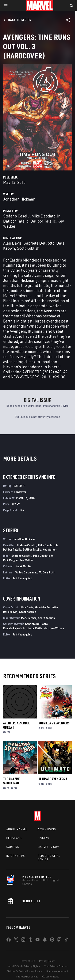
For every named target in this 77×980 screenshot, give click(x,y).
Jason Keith (35, 628)
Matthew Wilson (54, 628)
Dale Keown (10, 612)
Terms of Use (28, 961)
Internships (16, 856)
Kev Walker (50, 549)
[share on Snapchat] (45, 940)
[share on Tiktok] (66, 940)
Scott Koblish (28, 248)
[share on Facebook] (9, 941)
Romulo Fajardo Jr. (14, 628)
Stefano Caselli (16, 216)
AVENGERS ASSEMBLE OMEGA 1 (16, 725)
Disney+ (44, 838)
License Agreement (57, 971)
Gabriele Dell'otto (39, 243)
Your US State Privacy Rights (24, 966)
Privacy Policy (47, 961)
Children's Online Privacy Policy (24, 971)
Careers (13, 847)
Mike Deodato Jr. (46, 216)
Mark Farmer (29, 618)
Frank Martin (24, 566)
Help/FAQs (14, 838)
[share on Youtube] (38, 940)
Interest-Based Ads (27, 977)
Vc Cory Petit (47, 572)
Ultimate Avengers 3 (53, 779)
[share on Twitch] (59, 940)
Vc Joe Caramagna (26, 572)
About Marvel (17, 829)
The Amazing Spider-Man (12, 781)
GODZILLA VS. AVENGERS (54, 723)
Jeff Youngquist (22, 578)
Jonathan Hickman (19, 199)
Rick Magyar (10, 560)
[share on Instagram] (23, 940)
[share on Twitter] (16, 940)
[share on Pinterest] (52, 940)
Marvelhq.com (48, 847)
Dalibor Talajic (16, 221)
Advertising (47, 829)
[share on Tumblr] (30, 940)
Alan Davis (12, 243)
